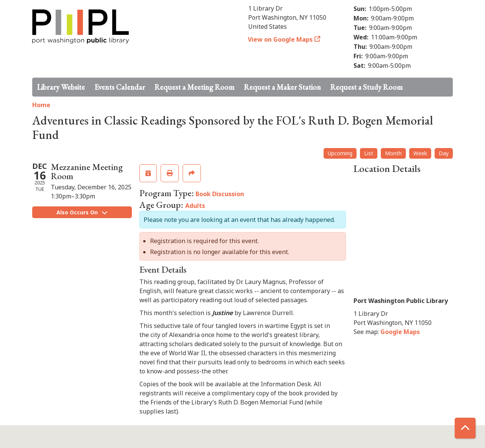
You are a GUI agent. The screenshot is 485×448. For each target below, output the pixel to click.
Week (420, 153)
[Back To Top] (465, 428)
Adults (195, 206)
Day (444, 153)
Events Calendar (120, 87)
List (369, 153)
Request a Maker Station (282, 87)
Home (41, 105)
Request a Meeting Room (195, 87)
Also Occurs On (82, 212)
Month (393, 153)
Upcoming (340, 153)
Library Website (61, 87)
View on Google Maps (280, 39)
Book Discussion (220, 194)
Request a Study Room (367, 87)
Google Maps (400, 332)
